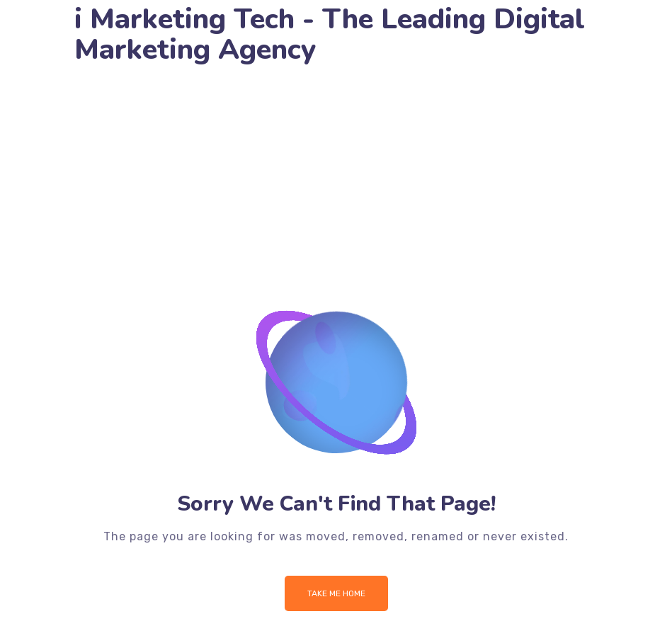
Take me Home (336, 593)
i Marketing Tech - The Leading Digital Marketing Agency (330, 35)
